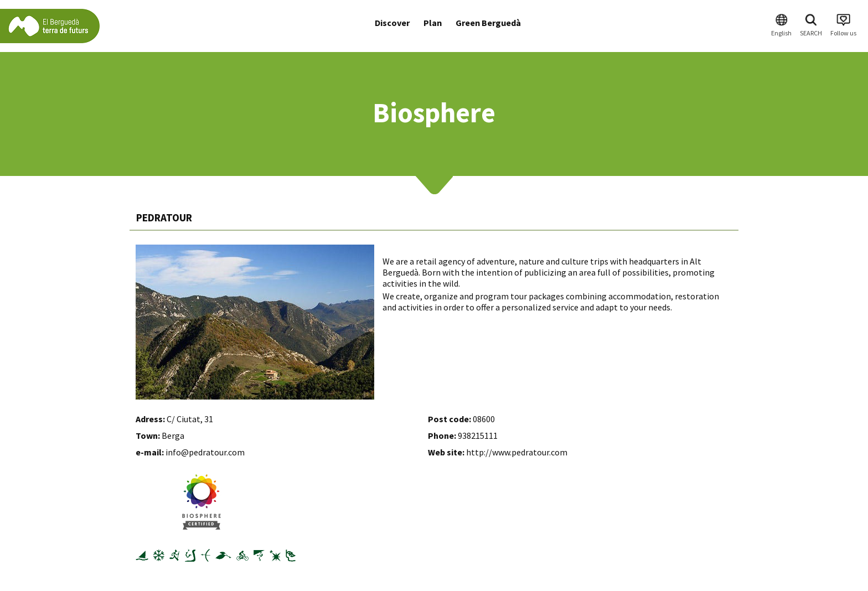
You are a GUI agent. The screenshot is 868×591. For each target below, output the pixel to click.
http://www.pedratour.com (517, 452)
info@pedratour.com (205, 452)
